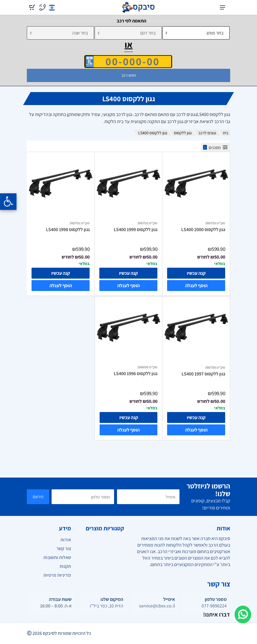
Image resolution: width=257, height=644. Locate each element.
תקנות (65, 566)
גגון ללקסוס (183, 133)
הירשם (38, 497)
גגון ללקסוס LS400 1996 (136, 374)
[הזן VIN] (128, 61)
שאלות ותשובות (57, 557)
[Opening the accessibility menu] (8, 202)
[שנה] (60, 33)
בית (225, 133)
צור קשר (64, 549)
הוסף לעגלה (196, 286)
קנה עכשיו (196, 273)
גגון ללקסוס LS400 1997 (203, 374)
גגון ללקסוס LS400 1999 (136, 230)
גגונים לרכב (207, 133)
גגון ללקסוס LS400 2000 (203, 230)
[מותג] (196, 33)
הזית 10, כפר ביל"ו (107, 606)
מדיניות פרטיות (57, 575)
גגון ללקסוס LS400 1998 (68, 230)
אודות (66, 540)
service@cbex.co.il (157, 606)
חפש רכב (129, 75)
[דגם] (128, 33)
